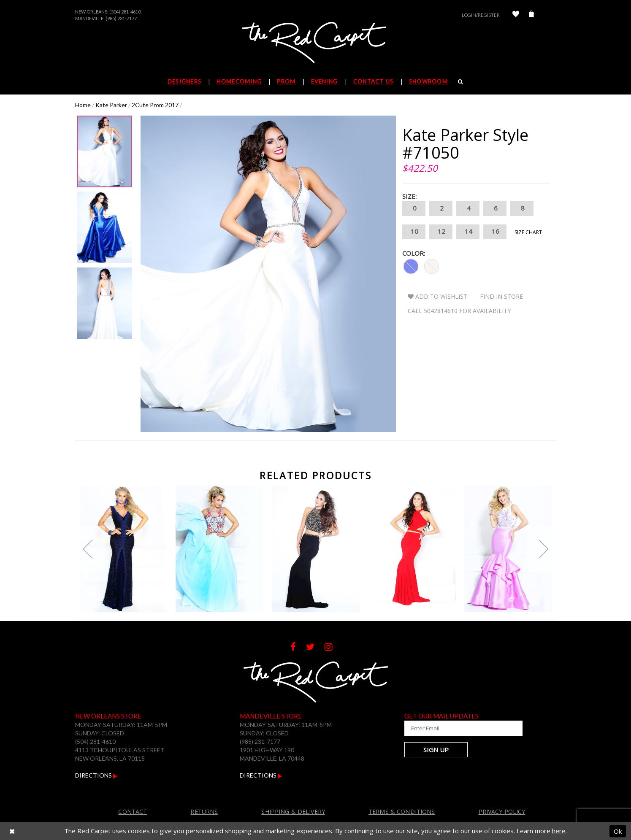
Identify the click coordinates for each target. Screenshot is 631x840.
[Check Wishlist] (516, 15)
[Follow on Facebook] (298, 648)
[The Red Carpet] (316, 43)
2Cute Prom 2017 (155, 105)
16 (495, 232)
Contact (133, 812)
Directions (96, 775)
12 (441, 232)
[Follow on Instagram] (333, 648)
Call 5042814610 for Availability (459, 311)
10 (414, 232)
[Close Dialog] (12, 831)
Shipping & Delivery (293, 812)
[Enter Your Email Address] (455, 728)
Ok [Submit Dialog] (618, 831)
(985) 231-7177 (121, 18)
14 (468, 232)
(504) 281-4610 (125, 12)
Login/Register (481, 15)
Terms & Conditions (402, 812)
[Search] (461, 81)
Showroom (428, 81)
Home (83, 105)
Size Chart (528, 232)
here (559, 831)
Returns (204, 812)
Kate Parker (111, 105)
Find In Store (501, 296)
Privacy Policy (502, 812)
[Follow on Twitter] (315, 648)
